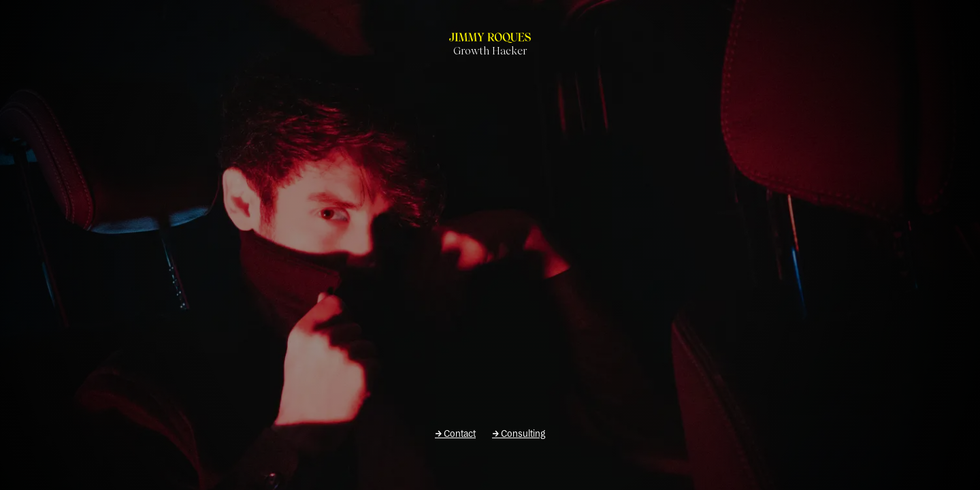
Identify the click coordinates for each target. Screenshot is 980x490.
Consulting (519, 434)
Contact (455, 434)
